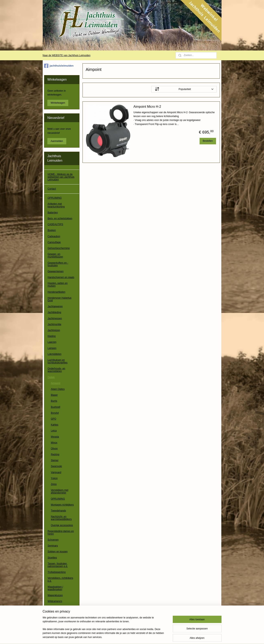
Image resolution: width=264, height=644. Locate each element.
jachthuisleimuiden (59, 66)
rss (130, 636)
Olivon (54, 449)
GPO (54, 419)
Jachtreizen (54, 330)
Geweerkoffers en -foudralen (58, 264)
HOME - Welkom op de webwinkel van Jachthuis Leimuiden (61, 177)
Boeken (52, 230)
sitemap (123, 636)
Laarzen (52, 342)
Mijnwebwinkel (175, 636)
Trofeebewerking (57, 572)
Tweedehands (58, 511)
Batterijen (53, 213)
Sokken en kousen (58, 552)
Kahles (55, 425)
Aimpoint (56, 383)
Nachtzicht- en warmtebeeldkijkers (61, 518)
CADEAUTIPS (55, 224)
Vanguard (56, 472)
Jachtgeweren (55, 306)
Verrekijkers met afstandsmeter (60, 491)
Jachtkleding (54, 312)
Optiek (51, 377)
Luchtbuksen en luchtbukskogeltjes (58, 361)
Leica (54, 431)
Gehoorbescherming (59, 248)
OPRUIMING (55, 198)
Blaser (54, 395)
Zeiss (54, 484)
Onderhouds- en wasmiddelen (56, 370)
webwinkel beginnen (143, 636)
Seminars (53, 546)
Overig (51, 607)
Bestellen (208, 141)
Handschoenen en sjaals (61, 277)
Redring (55, 454)
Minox (54, 443)
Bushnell (55, 407)
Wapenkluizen (55, 595)
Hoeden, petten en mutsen (58, 285)
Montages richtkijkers (62, 505)
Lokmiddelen (54, 354)
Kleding (52, 336)
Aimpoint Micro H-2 (147, 107)
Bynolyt (55, 413)
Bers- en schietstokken (60, 218)
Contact (52, 189)
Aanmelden (57, 141)
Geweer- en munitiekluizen (55, 255)
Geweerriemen (56, 271)
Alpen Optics (58, 389)
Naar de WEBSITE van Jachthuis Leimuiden (66, 55)
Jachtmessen (55, 318)
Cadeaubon (54, 236)
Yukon (54, 478)
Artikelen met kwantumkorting (56, 205)
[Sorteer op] (184, 89)
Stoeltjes (52, 558)
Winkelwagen (58, 103)
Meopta (55, 437)
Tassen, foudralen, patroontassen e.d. (58, 565)
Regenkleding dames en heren (61, 533)
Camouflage (54, 242)
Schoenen (53, 540)
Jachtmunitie (54, 324)
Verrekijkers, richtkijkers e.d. (60, 579)
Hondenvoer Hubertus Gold (59, 299)
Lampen (52, 348)
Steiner (55, 460)
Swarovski (56, 466)
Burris (54, 401)
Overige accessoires (62, 525)
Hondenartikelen (56, 292)
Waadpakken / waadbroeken (55, 588)
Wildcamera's (55, 601)
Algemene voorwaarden (60, 617)
